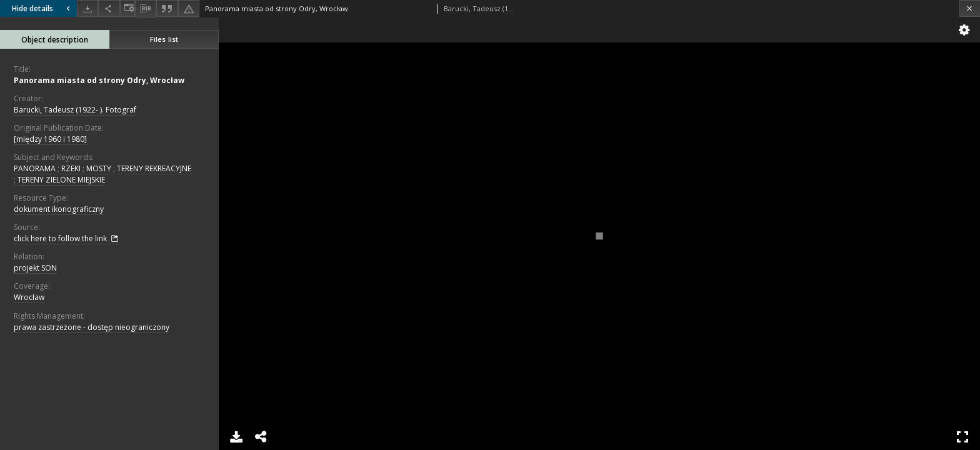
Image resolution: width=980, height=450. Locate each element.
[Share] (109, 8)
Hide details (42, 8)
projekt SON (35, 268)
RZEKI (71, 168)
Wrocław (29, 297)
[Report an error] (189, 8)
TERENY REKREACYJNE (154, 168)
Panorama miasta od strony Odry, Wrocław (99, 80)
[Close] (970, 8)
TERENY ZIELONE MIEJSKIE (61, 180)
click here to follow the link (67, 239)
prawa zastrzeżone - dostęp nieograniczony (92, 327)
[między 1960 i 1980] (50, 139)
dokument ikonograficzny (59, 209)
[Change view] (127, 8)
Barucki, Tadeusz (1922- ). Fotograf (75, 110)
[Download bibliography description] (146, 9)
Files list (164, 39)
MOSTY (99, 168)
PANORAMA (35, 168)
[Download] (87, 8)
